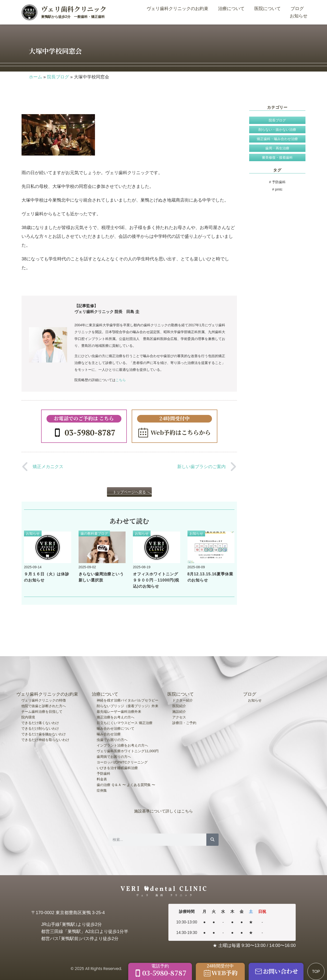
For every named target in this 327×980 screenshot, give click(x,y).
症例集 (102, 790)
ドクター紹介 (183, 700)
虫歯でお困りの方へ (112, 740)
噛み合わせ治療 (109, 734)
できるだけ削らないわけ (40, 728)
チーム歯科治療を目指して (42, 712)
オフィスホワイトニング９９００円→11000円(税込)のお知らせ (156, 580)
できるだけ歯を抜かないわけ (44, 734)
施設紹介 (179, 712)
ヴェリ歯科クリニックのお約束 (179, 9)
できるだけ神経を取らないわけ (45, 740)
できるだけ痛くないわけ (40, 723)
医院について (269, 9)
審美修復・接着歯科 (277, 157)
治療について (233, 9)
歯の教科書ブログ (94, 533)
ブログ (297, 9)
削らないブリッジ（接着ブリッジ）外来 (128, 706)
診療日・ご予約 (184, 723)
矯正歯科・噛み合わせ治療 (277, 139)
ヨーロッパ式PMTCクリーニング (122, 762)
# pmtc (277, 189)
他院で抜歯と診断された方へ (44, 706)
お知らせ (299, 16)
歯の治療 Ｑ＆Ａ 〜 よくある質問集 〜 (126, 785)
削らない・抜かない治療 (277, 130)
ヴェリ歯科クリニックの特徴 (44, 700)
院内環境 (28, 717)
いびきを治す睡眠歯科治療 (117, 768)
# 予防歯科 (277, 182)
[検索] (212, 840)
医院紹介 (179, 706)
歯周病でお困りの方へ (114, 757)
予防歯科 (104, 774)
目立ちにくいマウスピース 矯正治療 (125, 723)
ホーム (35, 77)
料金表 (102, 779)
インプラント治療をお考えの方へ (122, 745)
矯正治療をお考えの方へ (116, 717)
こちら (121, 380)
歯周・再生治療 (277, 148)
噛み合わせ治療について (116, 728)
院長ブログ (58, 77)
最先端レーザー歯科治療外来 (119, 712)
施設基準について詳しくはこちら (163, 811)
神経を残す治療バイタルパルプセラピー (128, 700)
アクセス (179, 717)
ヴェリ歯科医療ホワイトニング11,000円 (128, 751)
